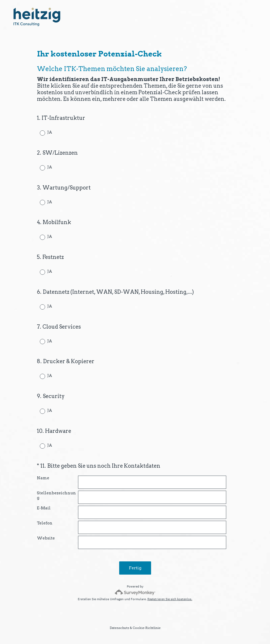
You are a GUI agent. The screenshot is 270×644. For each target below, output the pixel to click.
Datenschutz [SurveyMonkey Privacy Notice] (119, 628)
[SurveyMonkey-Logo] (135, 592)
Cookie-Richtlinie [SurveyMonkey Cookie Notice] (147, 628)
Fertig (135, 568)
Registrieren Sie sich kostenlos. (170, 599)
